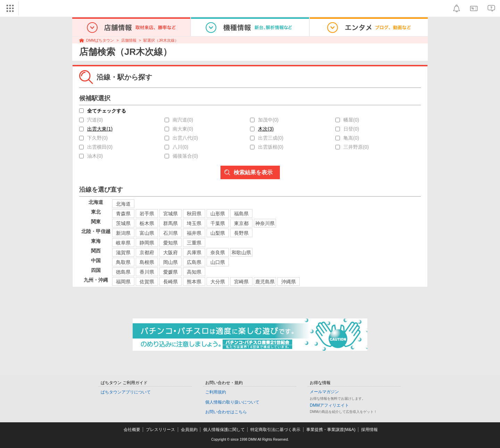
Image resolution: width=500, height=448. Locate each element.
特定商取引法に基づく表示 (275, 430)
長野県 (241, 233)
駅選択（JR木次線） (161, 40)
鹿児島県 (265, 282)
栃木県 (147, 223)
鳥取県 (123, 262)
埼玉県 (194, 223)
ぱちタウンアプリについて (126, 392)
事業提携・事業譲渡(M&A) (331, 430)
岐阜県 (123, 243)
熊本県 (194, 282)
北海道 (123, 204)
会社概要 (132, 430)
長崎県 (170, 282)
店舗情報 (129, 40)
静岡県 (147, 243)
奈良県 (218, 252)
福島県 (241, 214)
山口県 (218, 262)
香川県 (147, 272)
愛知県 (170, 243)
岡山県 (170, 262)
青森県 (123, 214)
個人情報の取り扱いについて (232, 402)
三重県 (194, 243)
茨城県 (123, 223)
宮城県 (170, 214)
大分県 (218, 282)
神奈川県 (265, 223)
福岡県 (123, 282)
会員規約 (189, 430)
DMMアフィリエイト (329, 405)
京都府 (147, 252)
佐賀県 (147, 282)
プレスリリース (160, 430)
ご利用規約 (216, 392)
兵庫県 (194, 252)
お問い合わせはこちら (226, 412)
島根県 (147, 262)
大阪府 (170, 252)
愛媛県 (170, 272)
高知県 (194, 272)
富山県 (147, 233)
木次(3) (266, 129)
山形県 (218, 214)
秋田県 (194, 214)
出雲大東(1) (100, 129)
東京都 (241, 223)
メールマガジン (324, 392)
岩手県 (147, 214)
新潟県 (123, 233)
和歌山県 (241, 252)
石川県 (170, 233)
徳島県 (123, 272)
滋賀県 (123, 252)
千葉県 (218, 223)
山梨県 (218, 233)
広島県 (194, 262)
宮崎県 (241, 282)
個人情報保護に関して (224, 430)
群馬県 (170, 223)
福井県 (194, 233)
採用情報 (369, 430)
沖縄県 (289, 282)
